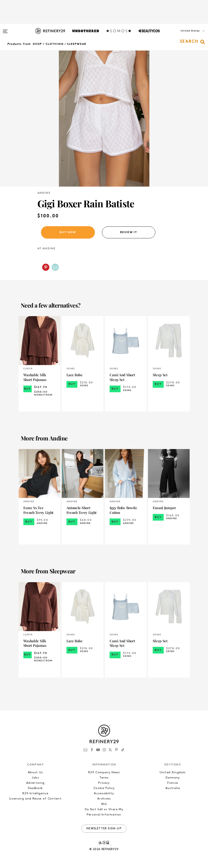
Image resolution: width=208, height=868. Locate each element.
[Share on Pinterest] (46, 267)
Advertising (35, 783)
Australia (173, 788)
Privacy (104, 783)
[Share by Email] (55, 267)
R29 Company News (104, 772)
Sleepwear (77, 44)
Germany (173, 778)
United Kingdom (173, 772)
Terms (104, 778)
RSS (104, 804)
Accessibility (104, 793)
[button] (184, 36)
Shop (37, 44)
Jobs (35, 778)
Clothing (55, 44)
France (173, 783)
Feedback (35, 788)
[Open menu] (5, 29)
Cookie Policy (104, 788)
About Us (35, 772)
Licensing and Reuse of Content (36, 799)
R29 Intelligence (35, 793)
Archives (104, 799)
